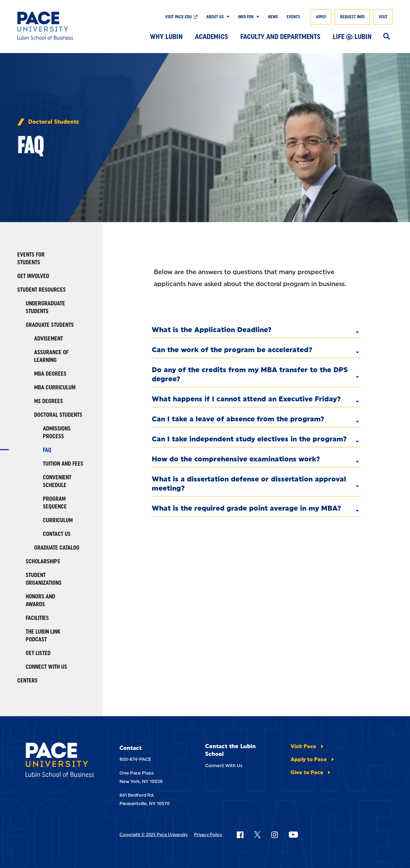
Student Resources (41, 290)
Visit (383, 17)
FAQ (47, 450)
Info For (246, 17)
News (273, 17)
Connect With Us (46, 667)
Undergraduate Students (45, 307)
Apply (321, 17)
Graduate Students (50, 325)
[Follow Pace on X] (257, 835)
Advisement (48, 339)
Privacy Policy (208, 835)
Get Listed (38, 653)
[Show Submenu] (227, 17)
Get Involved (33, 276)
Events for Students (31, 258)
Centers (27, 681)
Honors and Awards (40, 600)
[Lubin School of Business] (56, 26)
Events (293, 17)
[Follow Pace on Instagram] (274, 835)
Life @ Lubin (352, 37)
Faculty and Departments (280, 37)
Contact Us (57, 534)
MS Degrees (48, 401)
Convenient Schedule (57, 481)
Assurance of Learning (51, 356)
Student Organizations (44, 579)
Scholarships (43, 561)
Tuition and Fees (63, 464)
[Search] (387, 37)
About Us (215, 17)
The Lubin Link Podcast (43, 636)
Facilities (37, 618)
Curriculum (58, 520)
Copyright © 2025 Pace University (154, 835)
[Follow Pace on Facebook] (240, 835)
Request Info (352, 17)
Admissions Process (57, 432)
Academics (211, 37)
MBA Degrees (50, 374)
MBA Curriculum (55, 387)
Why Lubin (166, 37)
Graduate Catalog (57, 548)
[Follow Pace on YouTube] (293, 835)
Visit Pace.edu (178, 17)
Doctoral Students (54, 122)
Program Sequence (55, 503)
